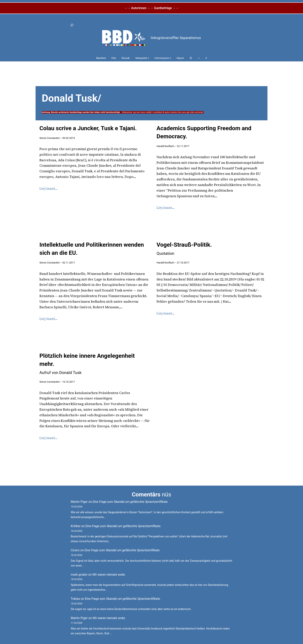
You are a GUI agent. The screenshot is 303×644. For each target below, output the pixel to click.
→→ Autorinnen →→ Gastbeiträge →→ (151, 8)
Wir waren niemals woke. (109, 575)
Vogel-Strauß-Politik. (184, 249)
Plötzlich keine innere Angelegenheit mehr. (87, 364)
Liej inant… (49, 188)
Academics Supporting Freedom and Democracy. (204, 132)
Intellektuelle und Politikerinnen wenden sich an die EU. (92, 249)
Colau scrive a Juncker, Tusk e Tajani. (88, 128)
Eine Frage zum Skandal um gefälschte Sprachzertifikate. (130, 502)
